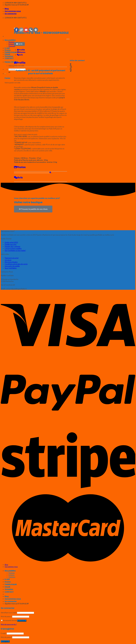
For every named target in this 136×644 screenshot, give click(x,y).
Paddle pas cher (11, 244)
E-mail (4, 633)
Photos (20, 167)
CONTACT (9, 592)
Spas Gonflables (11, 268)
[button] (19, 44)
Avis (18, 177)
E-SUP (7, 579)
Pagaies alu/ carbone (12, 246)
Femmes (12, 573)
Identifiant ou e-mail (9, 613)
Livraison (8, 260)
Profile (20, 63)
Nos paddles (10, 571)
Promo (8, 582)
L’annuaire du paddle (12, 266)
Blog (7, 9)
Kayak (7, 587)
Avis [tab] (20, 55)
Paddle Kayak (11, 584)
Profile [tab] (21, 50)
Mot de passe (6, 616)
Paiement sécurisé (12, 258)
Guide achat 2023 (11, 242)
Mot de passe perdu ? (9, 624)
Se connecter (22, 621)
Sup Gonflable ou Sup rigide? (15, 251)
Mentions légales (11, 262)
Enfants (11, 575)
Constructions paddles (13, 248)
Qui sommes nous (13, 11)
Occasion (9, 589)
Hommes (12, 577)
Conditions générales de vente (16, 264)
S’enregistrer (5, 641)
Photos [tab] (21, 52)
